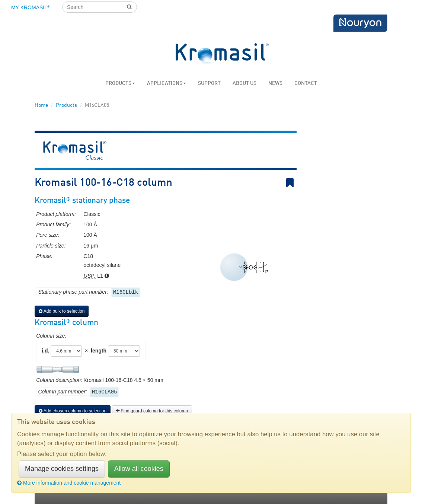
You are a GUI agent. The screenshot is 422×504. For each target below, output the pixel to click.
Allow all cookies (139, 469)
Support (209, 83)
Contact (306, 83)
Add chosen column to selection (73, 411)
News (275, 83)
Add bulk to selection (62, 311)
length (99, 351)
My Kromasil (30, 7)
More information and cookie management (69, 483)
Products (120, 83)
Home (41, 105)
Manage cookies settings (62, 469)
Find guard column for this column (152, 411)
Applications (167, 83)
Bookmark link (291, 183)
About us (244, 83)
